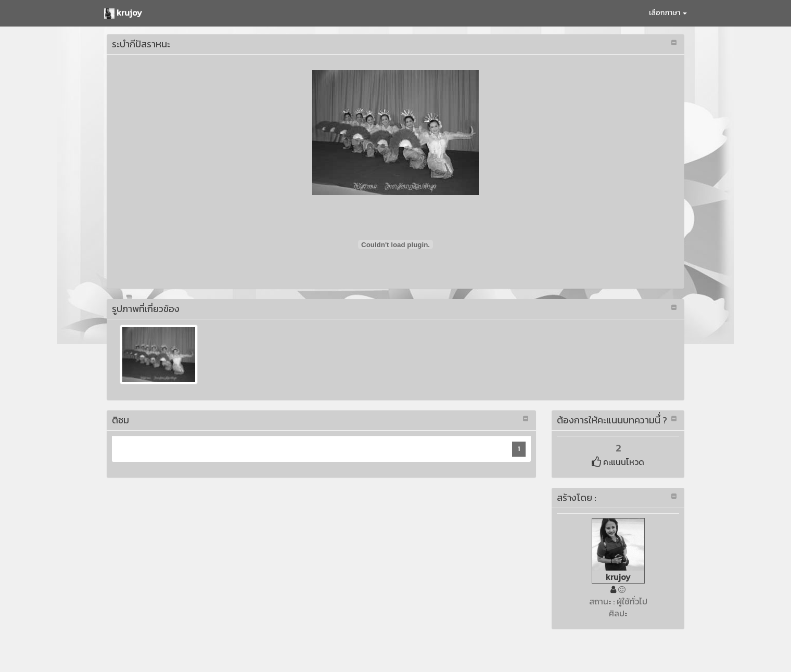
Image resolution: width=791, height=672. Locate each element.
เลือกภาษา (668, 13)
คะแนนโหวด (618, 462)
